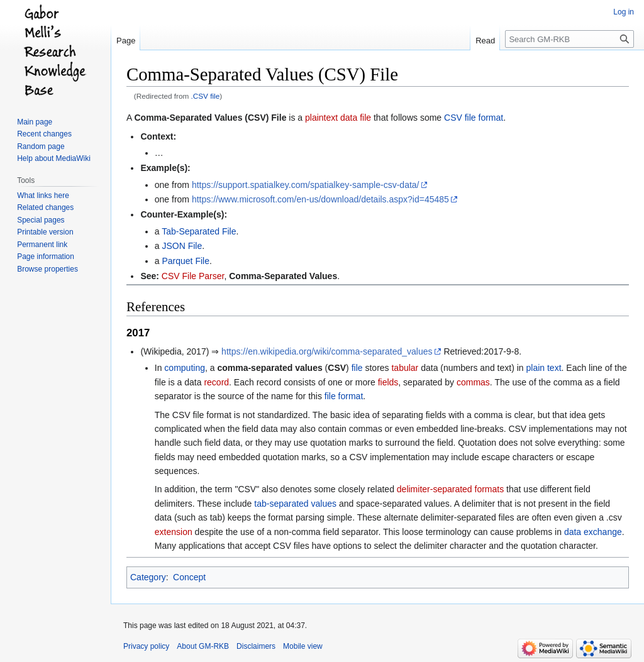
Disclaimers (256, 646)
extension (174, 532)
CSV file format (474, 118)
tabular (405, 368)
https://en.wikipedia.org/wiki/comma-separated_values (327, 351)
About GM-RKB (203, 646)
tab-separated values (295, 504)
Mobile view (303, 646)
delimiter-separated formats (450, 489)
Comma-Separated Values (283, 276)
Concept (189, 577)
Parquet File (185, 261)
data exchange (593, 532)
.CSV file (206, 96)
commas (473, 382)
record (216, 382)
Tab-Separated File (199, 231)
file (357, 368)
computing (185, 368)
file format (344, 396)
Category (148, 577)
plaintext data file (338, 118)
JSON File (182, 246)
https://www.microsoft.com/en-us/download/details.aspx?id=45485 (320, 199)
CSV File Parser (193, 276)
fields (388, 382)
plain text (543, 368)
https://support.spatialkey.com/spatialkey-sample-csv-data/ (306, 185)
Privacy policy (146, 646)
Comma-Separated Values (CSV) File (210, 118)
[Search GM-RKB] (569, 39)
